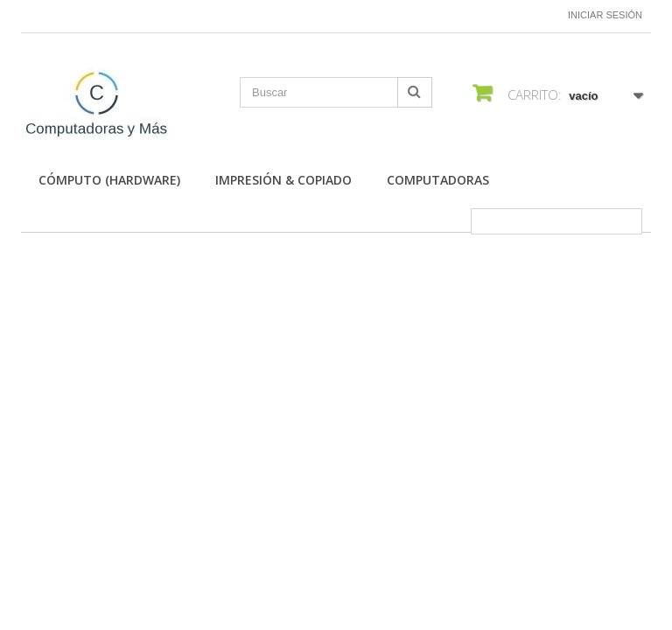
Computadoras (438, 180)
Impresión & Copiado (283, 180)
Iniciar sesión (605, 15)
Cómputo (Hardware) (109, 180)
